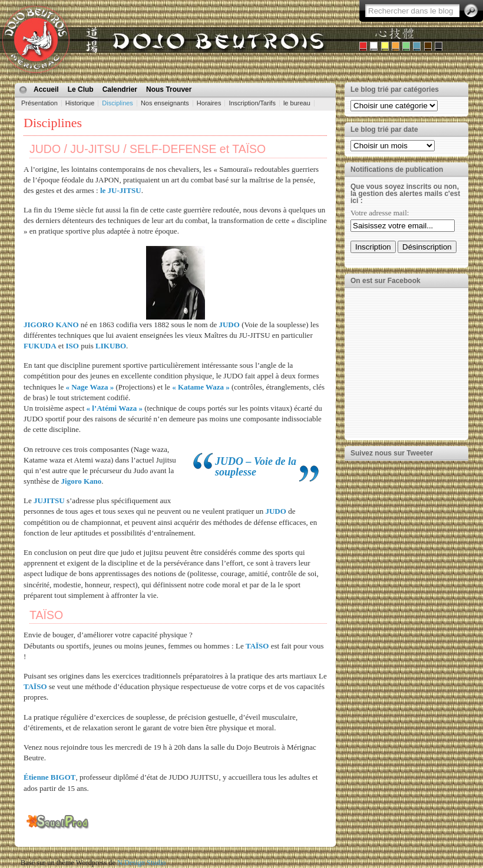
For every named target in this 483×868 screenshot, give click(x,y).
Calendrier (120, 89)
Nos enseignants (165, 103)
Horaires (209, 103)
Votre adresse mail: (380, 213)
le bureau (297, 103)
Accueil (46, 89)
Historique (80, 103)
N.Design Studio (141, 863)
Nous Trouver (169, 89)
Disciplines (118, 103)
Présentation (39, 103)
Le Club (81, 89)
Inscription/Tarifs (252, 103)
